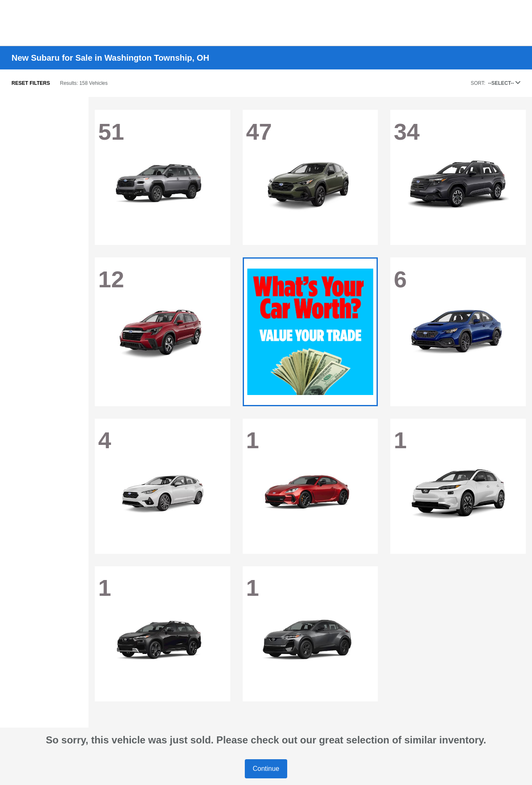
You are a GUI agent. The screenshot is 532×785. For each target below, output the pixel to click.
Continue (266, 769)
